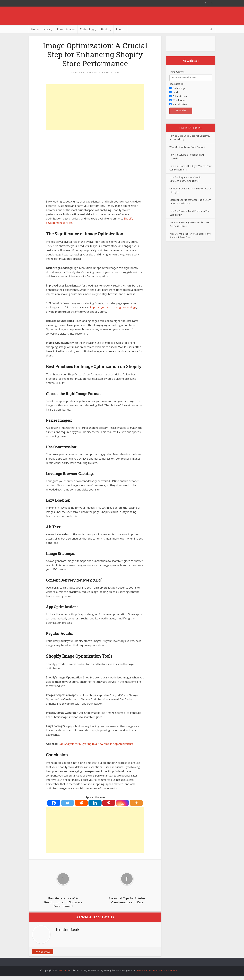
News (47, 29)
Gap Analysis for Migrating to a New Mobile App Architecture (96, 744)
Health (105, 29)
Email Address (177, 72)
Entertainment (66, 29)
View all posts (43, 952)
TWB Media (63, 970)
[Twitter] (68, 803)
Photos (120, 29)
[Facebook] (54, 803)
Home (35, 29)
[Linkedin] (95, 803)
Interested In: (176, 84)
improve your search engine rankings (113, 307)
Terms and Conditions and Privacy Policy (157, 970)
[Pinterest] (109, 803)
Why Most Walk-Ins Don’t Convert (187, 147)
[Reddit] (81, 803)
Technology (87, 29)
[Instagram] (122, 803)
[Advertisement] (95, 107)
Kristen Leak (112, 73)
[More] (136, 803)
